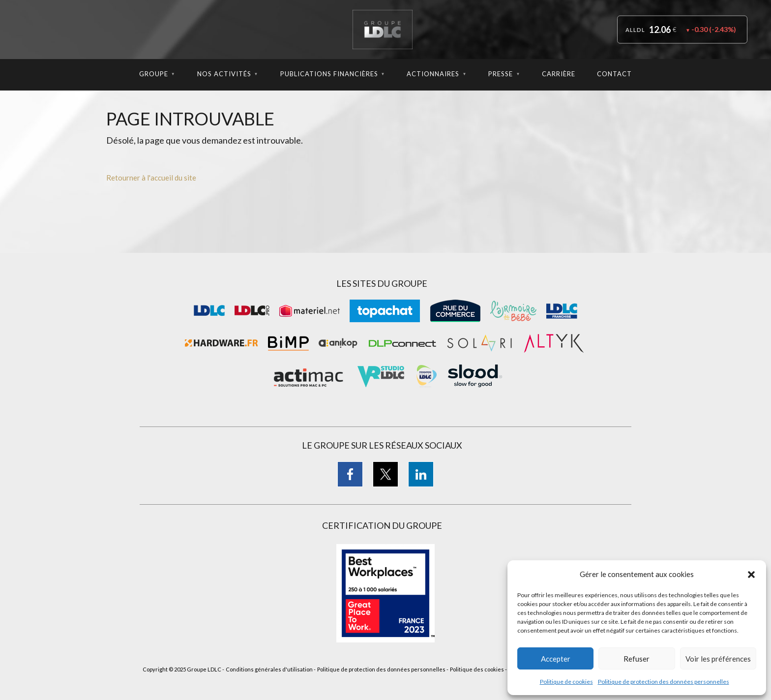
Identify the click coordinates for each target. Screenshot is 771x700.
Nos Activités (228, 74)
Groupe (157, 74)
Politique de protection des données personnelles (664, 682)
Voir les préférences (718, 659)
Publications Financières (333, 74)
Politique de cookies (566, 682)
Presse (504, 74)
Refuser (637, 659)
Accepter (556, 659)
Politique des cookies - (478, 669)
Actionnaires (437, 74)
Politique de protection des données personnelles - (383, 669)
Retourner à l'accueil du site (151, 178)
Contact (614, 74)
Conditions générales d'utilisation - (271, 669)
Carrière (559, 74)
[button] (751, 575)
